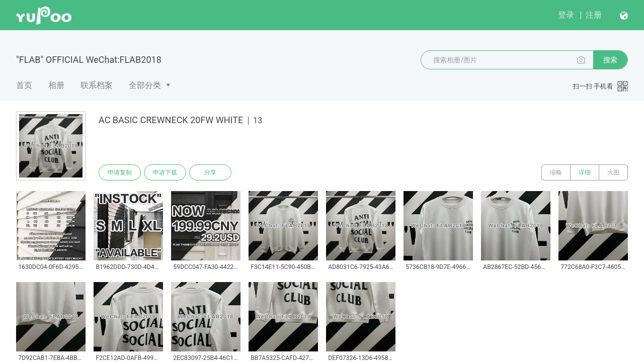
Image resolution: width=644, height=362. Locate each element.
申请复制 (120, 172)
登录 (566, 15)
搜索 (610, 60)
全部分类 (145, 85)
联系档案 (97, 85)
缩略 (556, 172)
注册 (594, 15)
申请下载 (165, 172)
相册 (56, 85)
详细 (585, 172)
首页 (24, 85)
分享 (210, 172)
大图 (613, 172)
